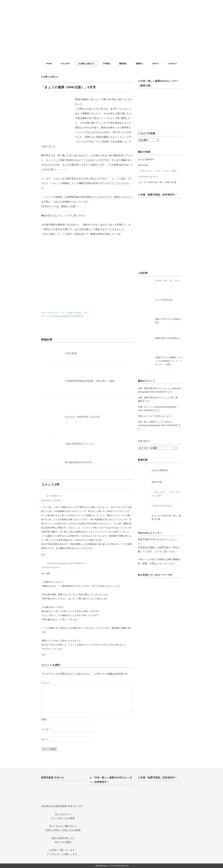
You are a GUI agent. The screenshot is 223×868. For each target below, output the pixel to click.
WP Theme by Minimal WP (120, 866)
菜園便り (139, 64)
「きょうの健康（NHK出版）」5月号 (75, 313)
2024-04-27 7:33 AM (51, 501)
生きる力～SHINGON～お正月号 (82, 417)
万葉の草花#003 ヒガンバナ (80, 444)
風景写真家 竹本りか (103, 866)
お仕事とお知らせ (86, 64)
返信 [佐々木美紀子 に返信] (43, 555)
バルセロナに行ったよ (148, 177)
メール (45, 729)
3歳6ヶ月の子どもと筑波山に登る (168, 321)
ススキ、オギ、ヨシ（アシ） (168, 281)
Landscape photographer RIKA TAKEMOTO (68, 316)
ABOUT (155, 64)
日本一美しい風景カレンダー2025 (153, 422)
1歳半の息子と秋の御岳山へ (168, 338)
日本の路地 (71, 353)
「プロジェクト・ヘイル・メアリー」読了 (157, 171)
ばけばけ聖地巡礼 (146, 159)
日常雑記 (107, 64)
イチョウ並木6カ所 (164, 300)
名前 (44, 719)
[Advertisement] (111, 38)
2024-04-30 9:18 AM (50, 567)
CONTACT (172, 64)
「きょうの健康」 (65, 234)
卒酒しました (144, 407)
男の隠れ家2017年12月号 (78, 462)
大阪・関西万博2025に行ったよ (152, 388)
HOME (49, 64)
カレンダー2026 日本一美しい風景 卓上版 (157, 182)
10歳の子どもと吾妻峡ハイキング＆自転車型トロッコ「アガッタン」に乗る (168, 361)
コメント (46, 683)
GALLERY (65, 64)
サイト (45, 739)
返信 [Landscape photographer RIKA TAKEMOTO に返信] (44, 655)
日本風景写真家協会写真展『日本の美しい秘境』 (91, 381)
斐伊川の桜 (143, 165)
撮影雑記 (123, 64)
